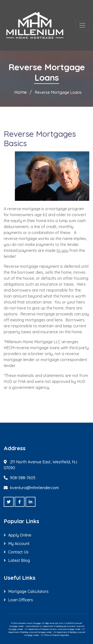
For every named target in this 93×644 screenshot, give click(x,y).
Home (21, 92)
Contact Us (18, 552)
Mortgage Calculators (28, 591)
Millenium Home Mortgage (29, 623)
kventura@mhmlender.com (34, 488)
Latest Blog (19, 560)
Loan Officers (21, 600)
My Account (19, 543)
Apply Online (20, 535)
